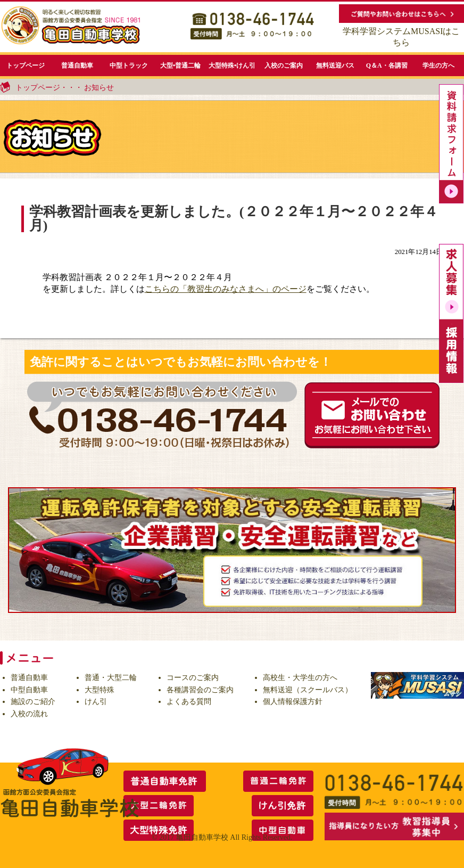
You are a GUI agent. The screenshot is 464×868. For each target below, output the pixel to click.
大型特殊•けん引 (232, 65)
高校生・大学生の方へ (300, 678)
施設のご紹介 (33, 702)
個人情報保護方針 (293, 702)
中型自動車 (29, 690)
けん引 (96, 702)
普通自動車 (77, 65)
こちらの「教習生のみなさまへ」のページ (226, 289)
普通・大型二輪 (111, 678)
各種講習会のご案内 (200, 690)
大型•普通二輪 (180, 65)
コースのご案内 (193, 678)
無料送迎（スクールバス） (308, 690)
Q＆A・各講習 (387, 65)
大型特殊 (100, 690)
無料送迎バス (335, 65)
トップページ (26, 65)
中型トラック (129, 65)
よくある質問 (189, 702)
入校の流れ (29, 714)
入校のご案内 (284, 65)
